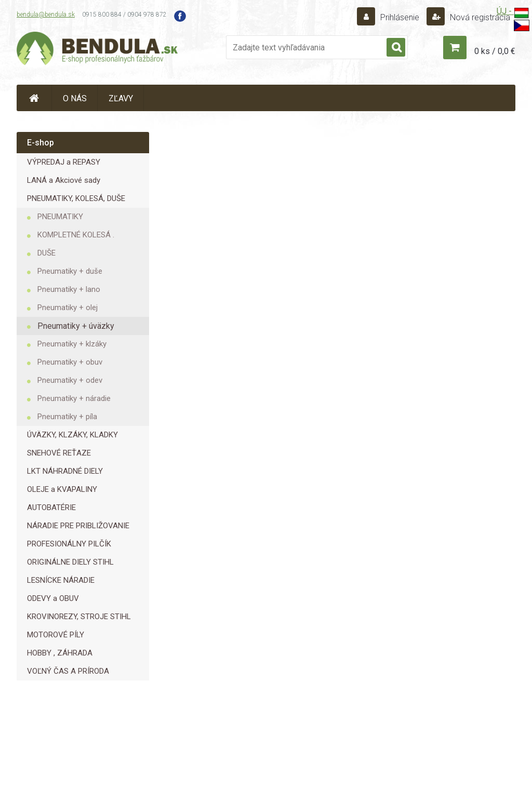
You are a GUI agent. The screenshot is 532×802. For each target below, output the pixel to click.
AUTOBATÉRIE (51, 507)
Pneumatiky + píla (67, 417)
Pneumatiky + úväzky (76, 326)
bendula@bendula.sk (46, 15)
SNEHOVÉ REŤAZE (59, 453)
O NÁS (75, 98)
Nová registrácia (479, 17)
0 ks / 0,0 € (495, 51)
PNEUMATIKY (60, 217)
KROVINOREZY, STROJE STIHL (79, 617)
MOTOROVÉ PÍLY (56, 635)
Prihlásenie (400, 17)
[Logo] (97, 50)
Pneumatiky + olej (68, 308)
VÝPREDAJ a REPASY (64, 162)
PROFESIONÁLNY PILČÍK (69, 544)
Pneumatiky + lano (69, 289)
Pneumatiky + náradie (74, 398)
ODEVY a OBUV (53, 598)
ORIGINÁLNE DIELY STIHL (70, 562)
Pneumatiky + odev (70, 380)
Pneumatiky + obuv (70, 362)
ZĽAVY (121, 98)
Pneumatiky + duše (70, 271)
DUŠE (46, 253)
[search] (396, 48)
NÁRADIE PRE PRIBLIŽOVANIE (78, 526)
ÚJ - (513, 14)
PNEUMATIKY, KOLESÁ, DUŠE (76, 198)
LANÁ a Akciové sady (64, 180)
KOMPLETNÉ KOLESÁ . (76, 235)
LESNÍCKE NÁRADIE (61, 580)
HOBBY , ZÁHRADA (60, 653)
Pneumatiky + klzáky (72, 344)
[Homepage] (34, 98)
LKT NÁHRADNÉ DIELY (65, 471)
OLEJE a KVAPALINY (62, 489)
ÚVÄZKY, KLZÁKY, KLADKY (72, 435)
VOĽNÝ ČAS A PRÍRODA (68, 671)
